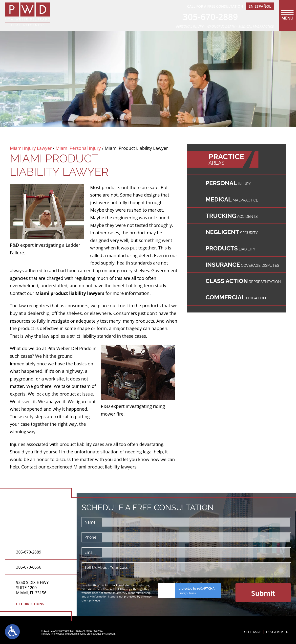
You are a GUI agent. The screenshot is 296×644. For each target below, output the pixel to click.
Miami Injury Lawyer (31, 148)
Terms (192, 593)
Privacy (183, 593)
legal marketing (78, 634)
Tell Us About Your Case (106, 567)
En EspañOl (260, 6)
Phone (90, 537)
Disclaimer (277, 632)
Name (90, 522)
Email (90, 552)
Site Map (253, 632)
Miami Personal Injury (78, 148)
